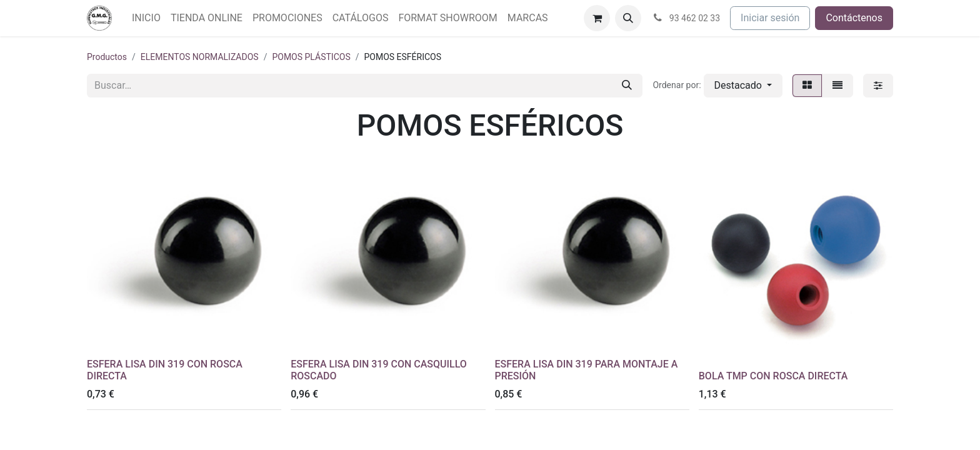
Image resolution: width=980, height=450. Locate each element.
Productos (107, 57)
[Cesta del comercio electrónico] (597, 18)
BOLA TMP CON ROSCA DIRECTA (773, 376)
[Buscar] (627, 86)
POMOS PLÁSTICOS (311, 57)
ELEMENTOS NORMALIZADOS (200, 57)
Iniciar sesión (770, 18)
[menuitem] (146, 18)
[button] (628, 18)
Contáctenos (854, 18)
